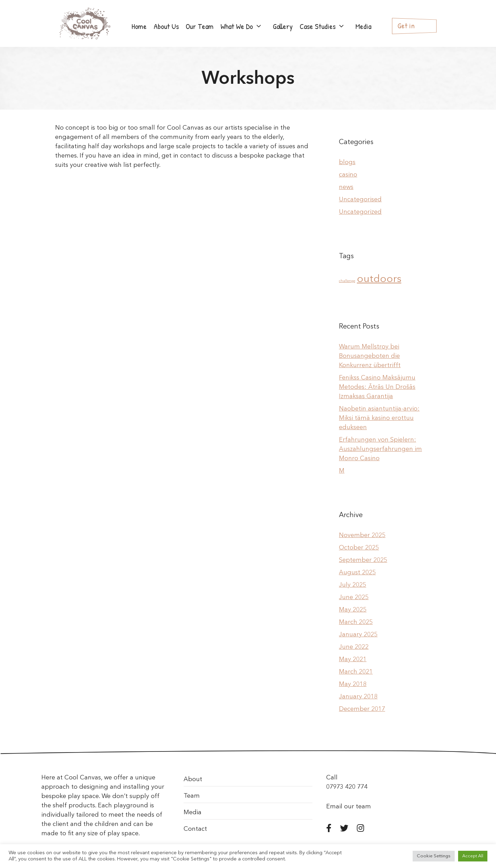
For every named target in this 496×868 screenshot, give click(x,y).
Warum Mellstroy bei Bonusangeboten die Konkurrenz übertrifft (370, 356)
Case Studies (326, 26)
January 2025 (358, 635)
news (346, 187)
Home (139, 26)
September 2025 (363, 560)
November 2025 (362, 535)
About (193, 779)
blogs (347, 162)
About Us (166, 26)
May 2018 (353, 684)
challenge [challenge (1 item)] (347, 281)
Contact (195, 829)
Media (363, 26)
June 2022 (354, 647)
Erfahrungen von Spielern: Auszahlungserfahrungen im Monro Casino (380, 449)
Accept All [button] (473, 856)
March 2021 (356, 672)
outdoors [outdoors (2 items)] (379, 279)
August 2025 (357, 573)
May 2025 (353, 610)
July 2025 (353, 585)
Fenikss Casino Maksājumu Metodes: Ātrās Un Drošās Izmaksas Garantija (377, 387)
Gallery (283, 26)
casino (348, 175)
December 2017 (362, 709)
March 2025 (356, 622)
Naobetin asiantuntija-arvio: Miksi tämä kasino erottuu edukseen (379, 418)
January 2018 (358, 697)
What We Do (245, 26)
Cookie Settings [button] (434, 856)
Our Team (200, 26)
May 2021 (353, 659)
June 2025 (354, 597)
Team (192, 796)
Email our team (349, 807)
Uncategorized (360, 212)
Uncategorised (360, 200)
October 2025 (359, 548)
